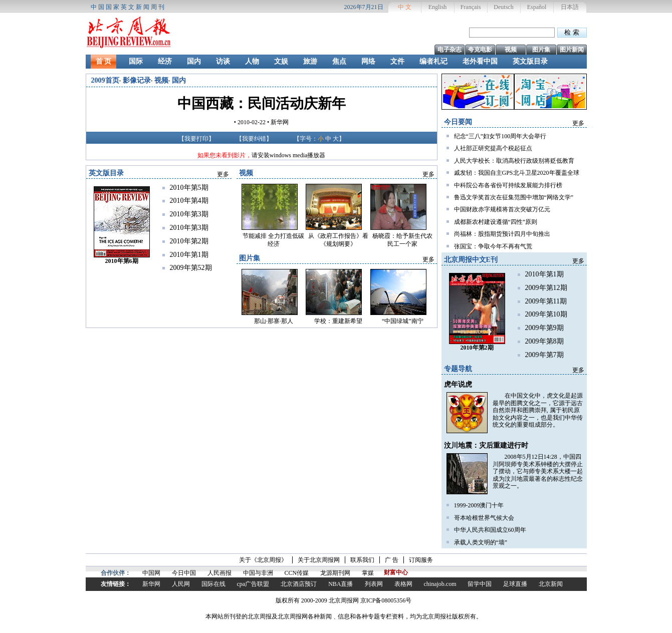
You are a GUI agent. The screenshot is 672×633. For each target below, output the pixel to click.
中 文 (405, 7)
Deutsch (503, 7)
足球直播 (515, 584)
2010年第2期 (189, 241)
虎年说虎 (458, 384)
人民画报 (219, 573)
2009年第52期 (191, 268)
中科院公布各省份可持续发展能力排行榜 (508, 185)
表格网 (403, 584)
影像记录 (137, 80)
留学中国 (480, 584)
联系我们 (362, 560)
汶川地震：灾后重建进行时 (486, 445)
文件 (397, 61)
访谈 (223, 61)
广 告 (392, 560)
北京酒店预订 (299, 584)
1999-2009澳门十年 (479, 505)
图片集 (541, 50)
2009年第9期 (544, 328)
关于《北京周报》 (263, 560)
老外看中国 (480, 61)
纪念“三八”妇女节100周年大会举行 (500, 136)
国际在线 (213, 584)
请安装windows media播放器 (289, 155)
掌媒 (368, 573)
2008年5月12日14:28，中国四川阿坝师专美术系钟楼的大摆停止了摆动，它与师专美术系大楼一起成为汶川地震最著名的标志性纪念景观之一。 (538, 471)
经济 (165, 61)
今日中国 (184, 573)
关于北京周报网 (319, 560)
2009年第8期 (544, 341)
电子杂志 (450, 50)
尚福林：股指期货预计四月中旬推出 (502, 234)
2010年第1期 (544, 274)
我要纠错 (254, 139)
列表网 (374, 584)
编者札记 (433, 61)
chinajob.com (440, 584)
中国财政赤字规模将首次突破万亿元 (502, 209)
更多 (578, 123)
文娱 (281, 61)
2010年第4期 (189, 201)
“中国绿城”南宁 (403, 321)
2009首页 (105, 80)
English (438, 7)
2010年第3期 (189, 214)
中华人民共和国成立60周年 (490, 530)
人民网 (181, 584)
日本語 (570, 7)
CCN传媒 (297, 573)
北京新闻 (551, 584)
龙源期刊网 (335, 573)
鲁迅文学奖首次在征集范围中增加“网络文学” (514, 197)
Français (471, 7)
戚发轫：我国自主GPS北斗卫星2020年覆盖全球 (517, 173)
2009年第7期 (544, 355)
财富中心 (396, 572)
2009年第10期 (546, 314)
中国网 (151, 573)
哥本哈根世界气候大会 (484, 518)
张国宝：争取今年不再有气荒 (493, 246)
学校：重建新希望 (338, 321)
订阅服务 (421, 560)
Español (537, 7)
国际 (136, 61)
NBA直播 (341, 584)
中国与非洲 (258, 573)
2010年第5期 (189, 188)
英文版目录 (530, 61)
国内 (194, 61)
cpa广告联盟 (253, 584)
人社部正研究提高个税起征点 (493, 148)
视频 (511, 50)
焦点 (339, 61)
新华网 (151, 584)
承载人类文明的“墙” (481, 542)
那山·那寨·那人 (274, 321)
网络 (368, 61)
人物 (252, 61)
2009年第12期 (546, 288)
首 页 (104, 61)
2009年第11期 (546, 301)
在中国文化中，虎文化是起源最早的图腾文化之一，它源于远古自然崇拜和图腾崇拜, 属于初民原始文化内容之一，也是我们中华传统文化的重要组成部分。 (538, 410)
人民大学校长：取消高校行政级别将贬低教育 (514, 161)
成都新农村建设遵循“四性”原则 (496, 222)
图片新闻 (572, 50)
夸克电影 (480, 50)
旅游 (310, 61)
